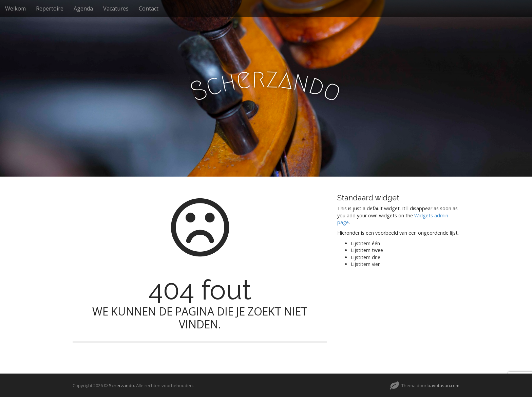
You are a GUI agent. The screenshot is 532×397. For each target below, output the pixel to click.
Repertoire (50, 8)
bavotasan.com (443, 385)
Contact (149, 8)
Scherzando (121, 385)
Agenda (83, 8)
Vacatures (116, 8)
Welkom (15, 8)
